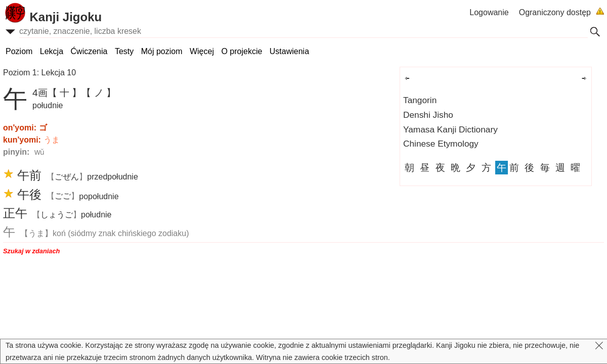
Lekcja (52, 51)
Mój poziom (162, 51)
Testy (124, 51)
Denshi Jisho (428, 115)
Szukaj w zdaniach (31, 251)
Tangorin (420, 100)
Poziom (19, 51)
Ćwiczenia (89, 51)
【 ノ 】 (99, 93)
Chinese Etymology (441, 144)
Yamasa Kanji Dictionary (450, 129)
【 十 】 (65, 93)
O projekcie (242, 51)
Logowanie (489, 12)
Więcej (202, 51)
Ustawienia (289, 51)
